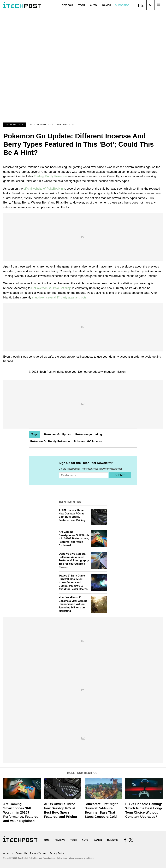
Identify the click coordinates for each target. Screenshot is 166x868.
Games (106, 5)
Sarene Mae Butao (14, 125)
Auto (93, 5)
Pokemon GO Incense (88, 441)
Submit (120, 475)
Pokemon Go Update (58, 434)
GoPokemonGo (41, 288)
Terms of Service (38, 853)
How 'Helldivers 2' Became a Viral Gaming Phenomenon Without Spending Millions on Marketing (73, 604)
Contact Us (21, 853)
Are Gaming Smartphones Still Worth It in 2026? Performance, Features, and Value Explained (74, 539)
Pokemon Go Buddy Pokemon (50, 441)
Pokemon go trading (89, 434)
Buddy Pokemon (56, 176)
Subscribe (122, 5)
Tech (81, 5)
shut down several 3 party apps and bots (59, 297)
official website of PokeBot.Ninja (44, 189)
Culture (113, 840)
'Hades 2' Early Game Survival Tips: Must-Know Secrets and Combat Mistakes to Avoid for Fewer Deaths (73, 582)
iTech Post (46, 372)
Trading (39, 176)
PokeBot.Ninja (62, 288)
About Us (8, 853)
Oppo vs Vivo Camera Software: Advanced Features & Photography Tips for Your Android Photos (74, 560)
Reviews (67, 5)
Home (46, 840)
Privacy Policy (57, 853)
